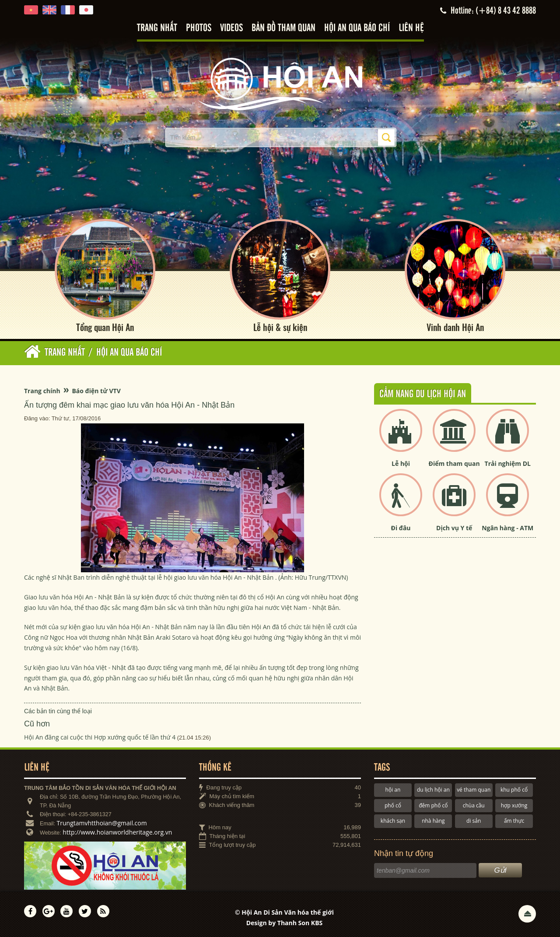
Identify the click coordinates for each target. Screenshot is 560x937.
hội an (393, 790)
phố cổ (393, 805)
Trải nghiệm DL (508, 463)
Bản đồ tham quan (283, 28)
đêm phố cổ (433, 805)
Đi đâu (401, 528)
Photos (199, 28)
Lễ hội (401, 463)
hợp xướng (514, 805)
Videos (231, 28)
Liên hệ (411, 28)
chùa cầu (474, 805)
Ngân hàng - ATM (507, 528)
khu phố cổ (514, 790)
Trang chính (42, 391)
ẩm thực (514, 821)
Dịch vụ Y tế (454, 528)
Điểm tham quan (454, 463)
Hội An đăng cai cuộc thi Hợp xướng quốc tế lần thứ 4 (100, 737)
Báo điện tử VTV (96, 391)
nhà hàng (433, 821)
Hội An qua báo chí (357, 28)
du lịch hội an (433, 790)
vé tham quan (474, 790)
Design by (285, 923)
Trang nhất (157, 28)
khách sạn (393, 821)
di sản (474, 821)
